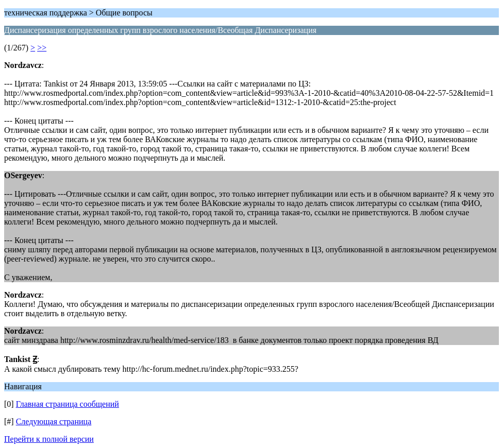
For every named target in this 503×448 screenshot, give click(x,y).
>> (42, 48)
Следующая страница (54, 421)
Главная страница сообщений (68, 404)
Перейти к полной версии (49, 439)
